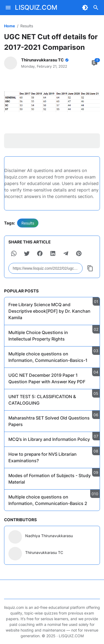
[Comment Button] (95, 63)
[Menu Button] (8, 8)
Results (28, 223)
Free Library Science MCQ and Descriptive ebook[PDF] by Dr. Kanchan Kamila (49, 311)
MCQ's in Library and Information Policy (49, 439)
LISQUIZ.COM (36, 7)
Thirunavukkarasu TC (44, 552)
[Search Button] (96, 8)
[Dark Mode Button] (85, 8)
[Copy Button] (90, 268)
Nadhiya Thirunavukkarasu (49, 536)
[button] (14, 253)
